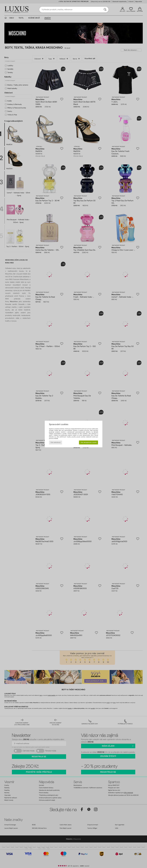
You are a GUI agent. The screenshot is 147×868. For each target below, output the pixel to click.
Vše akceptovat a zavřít (88, 442)
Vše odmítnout (55, 442)
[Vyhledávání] (105, 10)
